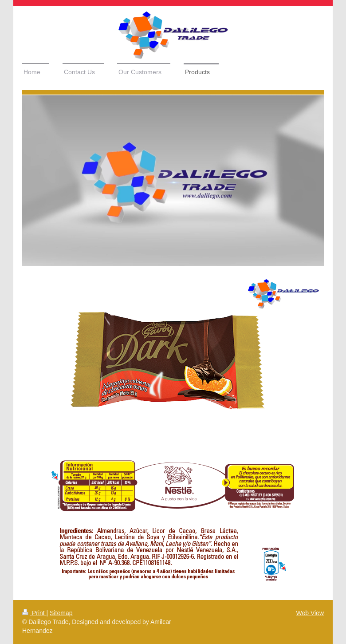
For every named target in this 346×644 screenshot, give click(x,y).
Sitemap (61, 613)
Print (34, 613)
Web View (310, 613)
